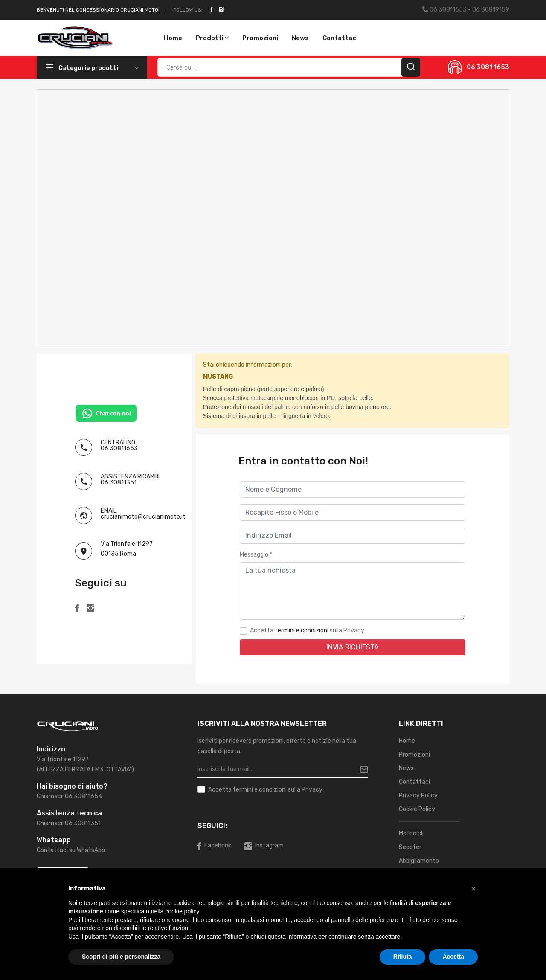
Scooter (410, 847)
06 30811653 (119, 448)
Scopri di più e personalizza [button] (121, 957)
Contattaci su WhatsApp (71, 850)
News (300, 38)
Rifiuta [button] (403, 957)
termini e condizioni (302, 631)
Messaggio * (256, 555)
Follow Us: (188, 10)
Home (173, 38)
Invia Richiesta (353, 647)
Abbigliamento (419, 861)
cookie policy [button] (182, 911)
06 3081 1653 (488, 67)
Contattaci (340, 38)
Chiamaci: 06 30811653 (69, 796)
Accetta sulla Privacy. (308, 631)
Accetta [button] (453, 957)
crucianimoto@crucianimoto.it (143, 517)
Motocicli (411, 834)
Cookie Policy (417, 809)
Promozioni (260, 38)
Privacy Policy (418, 796)
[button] (473, 889)
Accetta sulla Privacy (265, 790)
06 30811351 (119, 483)
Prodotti (212, 38)
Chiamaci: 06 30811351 (69, 823)
